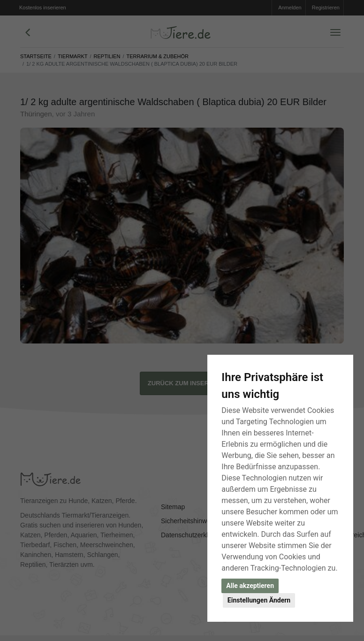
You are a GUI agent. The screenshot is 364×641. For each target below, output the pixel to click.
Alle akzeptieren (250, 586)
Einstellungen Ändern (259, 600)
